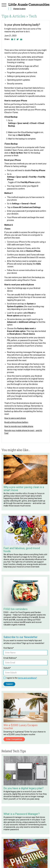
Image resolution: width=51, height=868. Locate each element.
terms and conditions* (27, 678)
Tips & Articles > (15, 16)
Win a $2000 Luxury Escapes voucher (21, 727)
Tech (33, 16)
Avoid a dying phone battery (16, 422)
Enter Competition (14, 739)
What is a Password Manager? (22, 814)
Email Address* (10, 658)
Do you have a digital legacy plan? (24, 788)
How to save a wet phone (15, 418)
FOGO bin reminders (16, 609)
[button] (4, 7)
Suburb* (7, 668)
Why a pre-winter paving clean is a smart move (24, 489)
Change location (19, 9)
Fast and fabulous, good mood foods (22, 550)
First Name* (9, 648)
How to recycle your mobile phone (19, 426)
